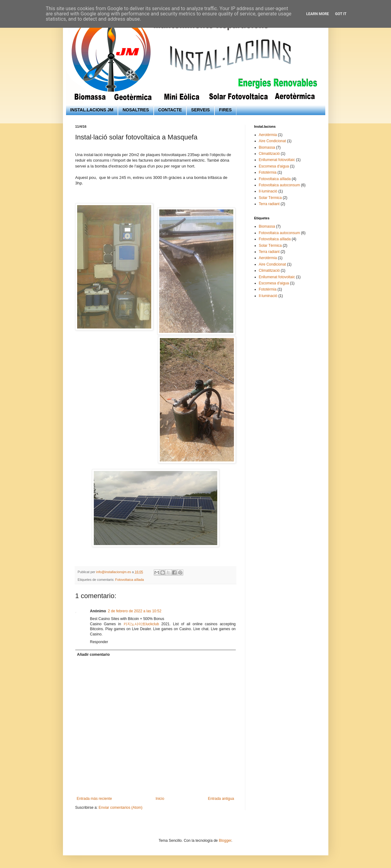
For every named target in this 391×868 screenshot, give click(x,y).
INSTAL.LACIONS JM (92, 110)
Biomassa (267, 147)
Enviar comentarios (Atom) (121, 808)
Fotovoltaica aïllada (129, 580)
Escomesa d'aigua (274, 166)
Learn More (318, 14)
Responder (99, 642)
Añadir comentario (94, 655)
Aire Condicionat (272, 141)
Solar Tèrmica (270, 198)
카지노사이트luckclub (141, 624)
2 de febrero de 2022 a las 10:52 (135, 611)
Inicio (160, 799)
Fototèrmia (268, 172)
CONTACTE (170, 110)
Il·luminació (268, 191)
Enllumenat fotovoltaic (277, 160)
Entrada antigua (221, 799)
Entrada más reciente (94, 799)
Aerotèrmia (268, 135)
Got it (341, 14)
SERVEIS (200, 110)
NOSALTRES (136, 110)
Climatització (269, 154)
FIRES (225, 110)
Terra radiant (269, 204)
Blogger (225, 841)
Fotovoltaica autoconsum (279, 185)
